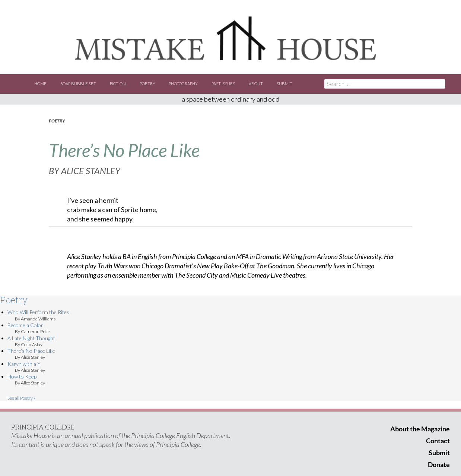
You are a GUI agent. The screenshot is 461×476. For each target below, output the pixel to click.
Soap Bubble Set (78, 84)
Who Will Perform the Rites (38, 312)
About (256, 84)
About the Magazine (420, 429)
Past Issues (223, 84)
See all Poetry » (22, 398)
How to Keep (22, 376)
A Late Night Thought (31, 338)
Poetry (147, 84)
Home (40, 84)
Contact (438, 441)
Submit (284, 84)
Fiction (118, 84)
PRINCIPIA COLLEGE (43, 427)
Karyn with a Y (24, 364)
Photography (183, 84)
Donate (439, 464)
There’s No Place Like (31, 351)
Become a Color (25, 325)
